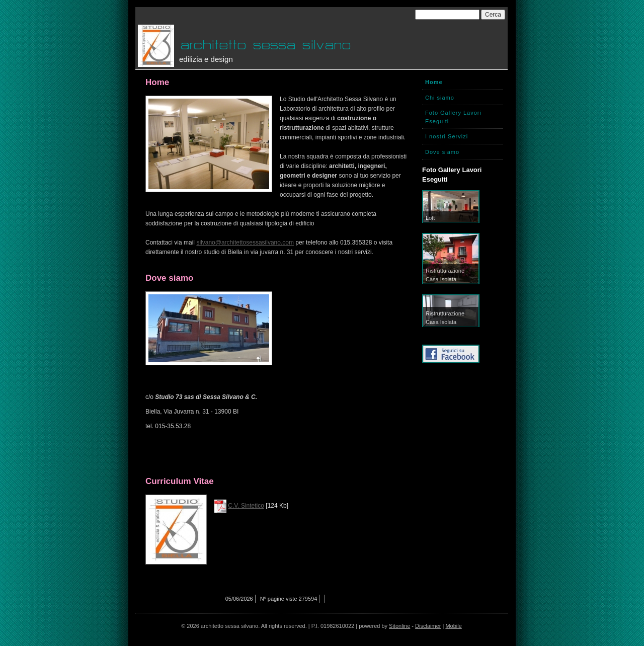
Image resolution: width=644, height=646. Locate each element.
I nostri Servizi (447, 136)
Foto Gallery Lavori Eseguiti (453, 117)
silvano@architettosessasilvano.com (245, 243)
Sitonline (399, 626)
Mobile (453, 626)
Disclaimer (428, 626)
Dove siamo (442, 152)
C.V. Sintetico (246, 506)
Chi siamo (440, 98)
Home (434, 82)
